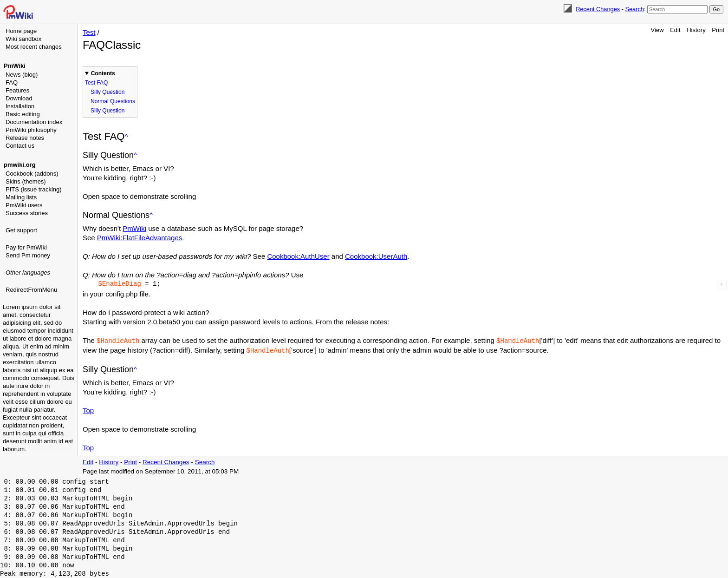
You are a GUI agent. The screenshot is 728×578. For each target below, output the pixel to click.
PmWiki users (24, 205)
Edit (675, 30)
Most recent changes (34, 47)
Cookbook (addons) (32, 174)
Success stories (27, 213)
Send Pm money (28, 255)
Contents (103, 73)
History (696, 30)
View (657, 30)
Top (88, 410)
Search (634, 9)
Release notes (25, 138)
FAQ (12, 82)
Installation (20, 106)
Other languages (28, 273)
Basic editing (23, 114)
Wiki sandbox (23, 39)
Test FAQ (96, 83)
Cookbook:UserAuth (376, 256)
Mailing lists (21, 197)
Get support (21, 230)
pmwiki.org (20, 165)
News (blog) (22, 75)
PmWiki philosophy (31, 130)
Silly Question (107, 92)
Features (17, 90)
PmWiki (15, 66)
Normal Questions (113, 101)
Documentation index (34, 122)
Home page (21, 31)
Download (19, 98)
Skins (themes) (26, 181)
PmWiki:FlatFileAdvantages (140, 238)
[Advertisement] (40, 342)
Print (718, 30)
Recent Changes (598, 9)
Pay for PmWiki (26, 247)
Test (89, 32)
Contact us (20, 146)
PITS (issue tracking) (34, 189)
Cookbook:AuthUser (298, 256)
